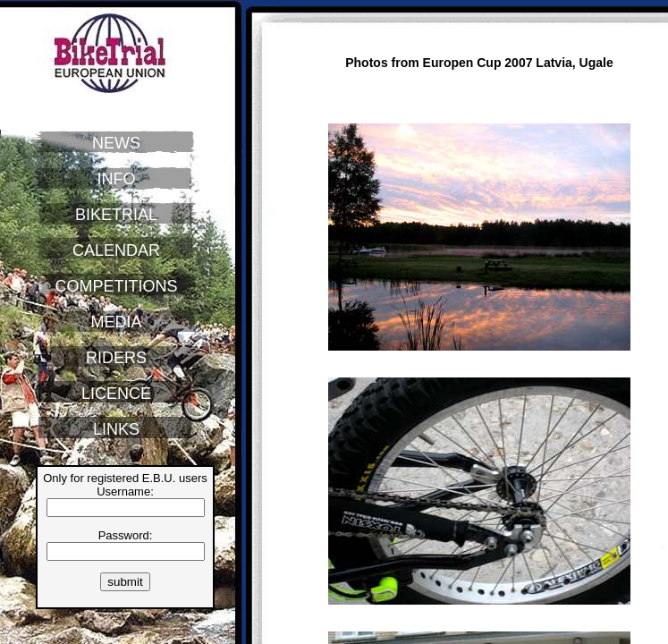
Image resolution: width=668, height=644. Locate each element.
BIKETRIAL (116, 215)
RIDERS (116, 358)
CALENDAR (116, 250)
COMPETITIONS (116, 286)
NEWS (116, 143)
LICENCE (116, 394)
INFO (117, 179)
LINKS (116, 429)
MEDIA (116, 322)
